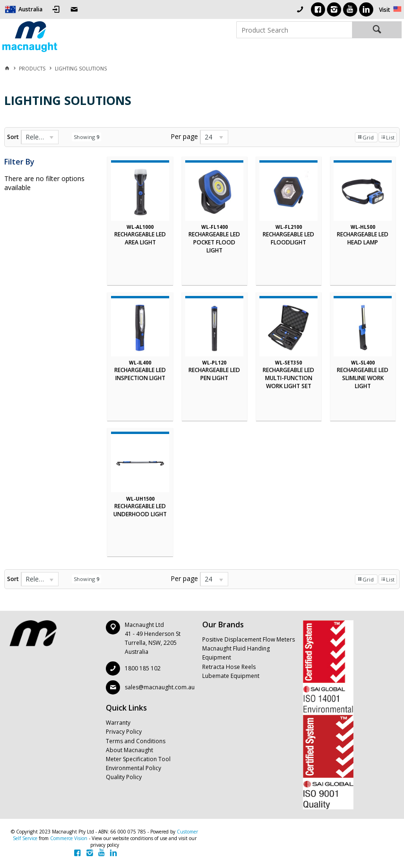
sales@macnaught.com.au (160, 687)
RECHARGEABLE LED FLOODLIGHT (288, 238)
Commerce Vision (69, 838)
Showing (86, 137)
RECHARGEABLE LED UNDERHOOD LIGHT (140, 510)
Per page (184, 136)
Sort (13, 137)
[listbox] (40, 137)
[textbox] (294, 30)
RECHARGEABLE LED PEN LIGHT (214, 374)
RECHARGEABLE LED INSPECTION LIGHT (140, 374)
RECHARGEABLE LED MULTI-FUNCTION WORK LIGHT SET (288, 378)
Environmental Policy (133, 768)
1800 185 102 (143, 668)
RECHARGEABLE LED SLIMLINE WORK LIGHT (363, 378)
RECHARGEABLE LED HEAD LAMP (363, 238)
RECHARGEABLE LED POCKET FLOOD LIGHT (214, 242)
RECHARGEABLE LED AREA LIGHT (140, 238)
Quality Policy (124, 777)
